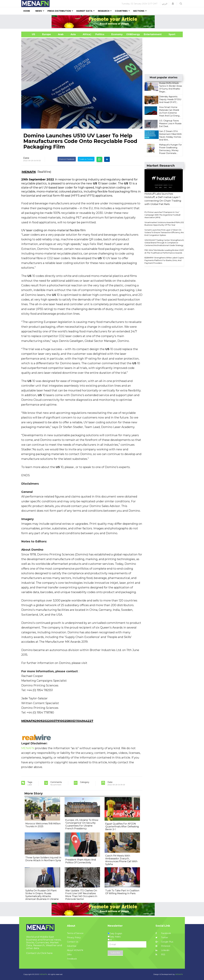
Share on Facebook (67, 159)
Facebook (163, 933)
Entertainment (148, 34)
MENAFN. (43, 974)
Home (27, 11)
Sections (139, 11)
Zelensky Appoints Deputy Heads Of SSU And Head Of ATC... (170, 99)
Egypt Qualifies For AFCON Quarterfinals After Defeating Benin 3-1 (122, 827)
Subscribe (115, 953)
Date (26, 158)
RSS (160, 955)
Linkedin (162, 950)
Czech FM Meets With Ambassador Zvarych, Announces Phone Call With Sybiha (121, 860)
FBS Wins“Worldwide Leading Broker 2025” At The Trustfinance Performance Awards (164, 251)
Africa (86, 34)
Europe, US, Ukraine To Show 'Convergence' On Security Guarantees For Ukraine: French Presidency (82, 824)
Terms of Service (75, 933)
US (30, 34)
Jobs (69, 955)
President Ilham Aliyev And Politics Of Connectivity (81, 861)
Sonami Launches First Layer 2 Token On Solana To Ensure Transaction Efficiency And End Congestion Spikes (164, 232)
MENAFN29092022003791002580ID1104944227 (57, 721)
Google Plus (164, 942)
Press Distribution (59, 11)
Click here (46, 953)
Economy (117, 34)
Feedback (72, 959)
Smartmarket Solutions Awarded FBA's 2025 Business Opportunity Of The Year (165, 224)
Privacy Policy (74, 938)
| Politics (99, 34)
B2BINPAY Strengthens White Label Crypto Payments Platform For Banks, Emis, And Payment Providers (164, 260)
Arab (61, 34)
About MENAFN (75, 950)
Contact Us (73, 942)
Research (104, 11)
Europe (47, 34)
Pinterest (163, 946)
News (39, 11)
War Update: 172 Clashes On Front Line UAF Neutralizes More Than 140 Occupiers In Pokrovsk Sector (81, 895)
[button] (173, 4)
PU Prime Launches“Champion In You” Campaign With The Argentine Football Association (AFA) (162, 215)
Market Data (84, 11)
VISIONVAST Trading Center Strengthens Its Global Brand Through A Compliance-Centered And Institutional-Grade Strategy (164, 243)
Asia (73, 34)
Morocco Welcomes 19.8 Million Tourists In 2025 (43, 825)
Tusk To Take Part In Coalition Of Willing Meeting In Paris (122, 892)
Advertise (72, 946)
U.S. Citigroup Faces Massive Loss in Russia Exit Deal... (170, 123)
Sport (170, 34)
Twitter (162, 938)
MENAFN (29, 172)
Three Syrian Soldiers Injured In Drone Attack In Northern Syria (43, 859)
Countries (121, 11)
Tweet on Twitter (86, 159)
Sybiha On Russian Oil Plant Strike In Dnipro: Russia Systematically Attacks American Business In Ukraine (42, 895)
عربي (165, 4)
